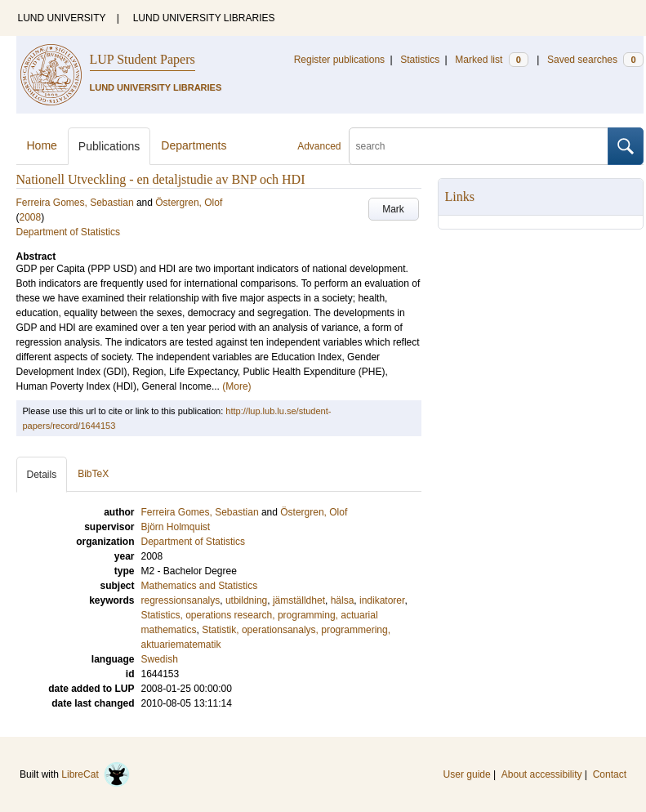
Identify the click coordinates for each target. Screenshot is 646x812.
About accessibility (542, 774)
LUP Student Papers (143, 59)
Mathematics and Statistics (200, 586)
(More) (236, 386)
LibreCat (96, 774)
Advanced (319, 146)
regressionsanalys (181, 600)
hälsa (343, 600)
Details (42, 475)
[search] (479, 146)
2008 (31, 217)
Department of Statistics (68, 232)
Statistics (420, 60)
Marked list (491, 60)
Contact (610, 774)
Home (42, 145)
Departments (194, 145)
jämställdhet (299, 600)
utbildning (246, 600)
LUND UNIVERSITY (62, 18)
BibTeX (93, 474)
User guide (467, 774)
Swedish (160, 659)
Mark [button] (393, 209)
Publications (109, 146)
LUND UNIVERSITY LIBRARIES (204, 18)
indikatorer (382, 600)
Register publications (339, 60)
